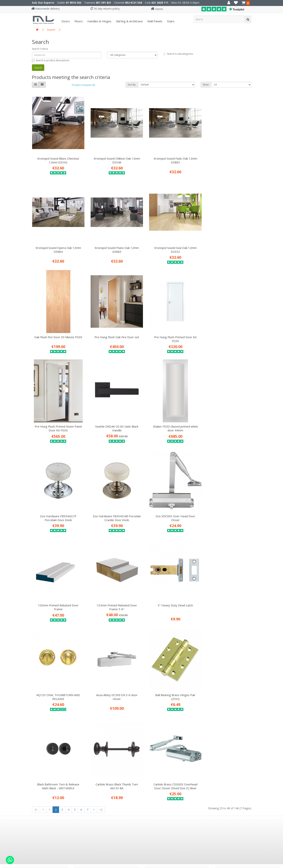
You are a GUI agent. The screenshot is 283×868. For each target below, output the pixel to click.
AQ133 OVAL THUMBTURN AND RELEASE (170, 504)
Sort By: (132, 85)
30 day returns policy (105, 9)
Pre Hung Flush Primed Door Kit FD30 (57, 331)
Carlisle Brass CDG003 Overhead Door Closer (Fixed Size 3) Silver (226, 591)
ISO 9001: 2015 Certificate (26, 688)
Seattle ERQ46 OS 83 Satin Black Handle (170, 331)
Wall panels (154, 21)
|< (36, 614)
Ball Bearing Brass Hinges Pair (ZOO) (57, 591)
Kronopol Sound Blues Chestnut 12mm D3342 (57, 157)
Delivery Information (23, 700)
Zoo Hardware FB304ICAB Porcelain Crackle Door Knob (113, 418)
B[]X (279, 865)
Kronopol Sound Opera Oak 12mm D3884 (226, 157)
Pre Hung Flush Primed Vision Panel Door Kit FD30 (113, 331)
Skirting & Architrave (129, 21)
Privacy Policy (17, 706)
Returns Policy (17, 729)
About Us (13, 694)
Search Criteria (40, 49)
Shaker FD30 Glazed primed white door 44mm (226, 331)
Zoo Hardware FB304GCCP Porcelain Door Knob (57, 418)
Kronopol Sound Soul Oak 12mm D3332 (113, 244)
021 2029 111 (160, 3)
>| (101, 614)
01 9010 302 (73, 3)
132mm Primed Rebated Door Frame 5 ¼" (57, 504)
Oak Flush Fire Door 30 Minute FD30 (170, 244)
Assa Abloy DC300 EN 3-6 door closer (226, 504)
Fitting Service (88, 706)
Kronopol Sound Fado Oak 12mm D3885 (170, 157)
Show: (206, 85)
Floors (78, 21)
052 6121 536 (134, 3)
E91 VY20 (163, 771)
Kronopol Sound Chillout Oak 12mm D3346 (113, 157)
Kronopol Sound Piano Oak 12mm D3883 (57, 244)
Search (51, 30)
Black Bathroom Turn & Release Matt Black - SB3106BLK (113, 591)
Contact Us (15, 735)
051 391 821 (104, 3)
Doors (65, 21)
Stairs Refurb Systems (94, 729)
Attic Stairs (86, 711)
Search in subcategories (178, 54)
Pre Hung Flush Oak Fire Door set (226, 242)
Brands (12, 740)
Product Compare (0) (83, 85)
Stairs (170, 21)
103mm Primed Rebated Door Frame (226, 418)
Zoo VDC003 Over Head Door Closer (170, 418)
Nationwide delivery (45, 9)
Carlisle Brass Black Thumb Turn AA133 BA (170, 591)
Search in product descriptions (51, 60)
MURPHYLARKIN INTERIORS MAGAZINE (183, 723)
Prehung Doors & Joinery (96, 723)
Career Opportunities (23, 683)
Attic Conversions (91, 717)
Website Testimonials (23, 717)
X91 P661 (94, 771)
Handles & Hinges (99, 21)
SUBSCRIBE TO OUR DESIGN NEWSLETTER (186, 710)
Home (157, 9)
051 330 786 (90, 778)
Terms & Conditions (22, 711)
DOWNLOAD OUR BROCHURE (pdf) (179, 729)
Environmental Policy (23, 723)
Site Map (13, 746)
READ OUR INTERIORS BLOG (174, 716)
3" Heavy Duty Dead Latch (113, 502)
